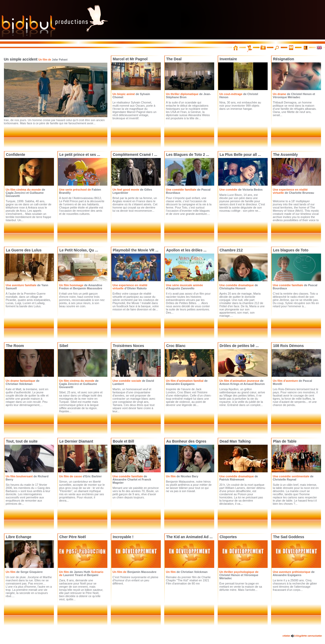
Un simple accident (36, 59)
